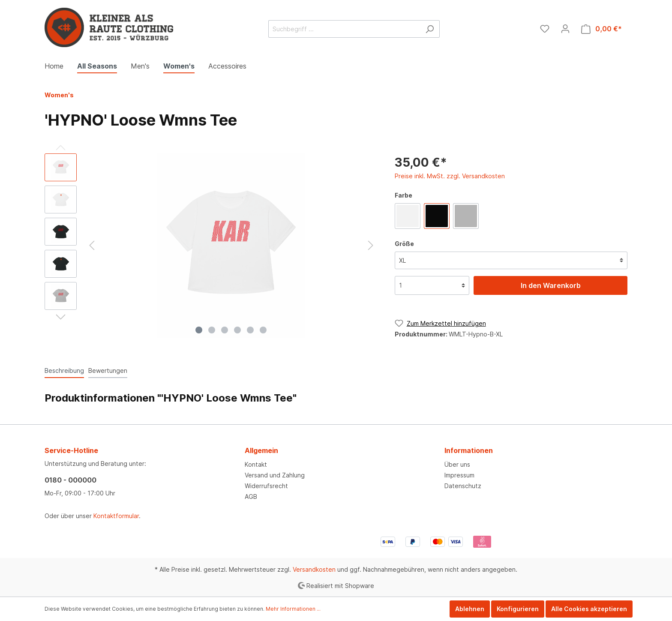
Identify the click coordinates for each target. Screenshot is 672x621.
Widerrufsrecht (266, 486)
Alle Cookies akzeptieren (589, 609)
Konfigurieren (518, 609)
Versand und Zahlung (275, 475)
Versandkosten (314, 569)
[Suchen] (430, 29)
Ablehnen (470, 609)
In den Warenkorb (551, 285)
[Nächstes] (371, 245)
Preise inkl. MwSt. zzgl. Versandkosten (450, 176)
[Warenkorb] (601, 29)
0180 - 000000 (70, 480)
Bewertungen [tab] (108, 370)
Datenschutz (463, 486)
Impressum (459, 475)
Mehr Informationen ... (293, 609)
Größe (404, 244)
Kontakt (256, 464)
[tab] (64, 370)
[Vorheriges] (92, 245)
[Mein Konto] (565, 29)
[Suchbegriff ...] (344, 29)
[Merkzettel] (545, 29)
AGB (251, 496)
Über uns (457, 464)
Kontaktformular (116, 516)
